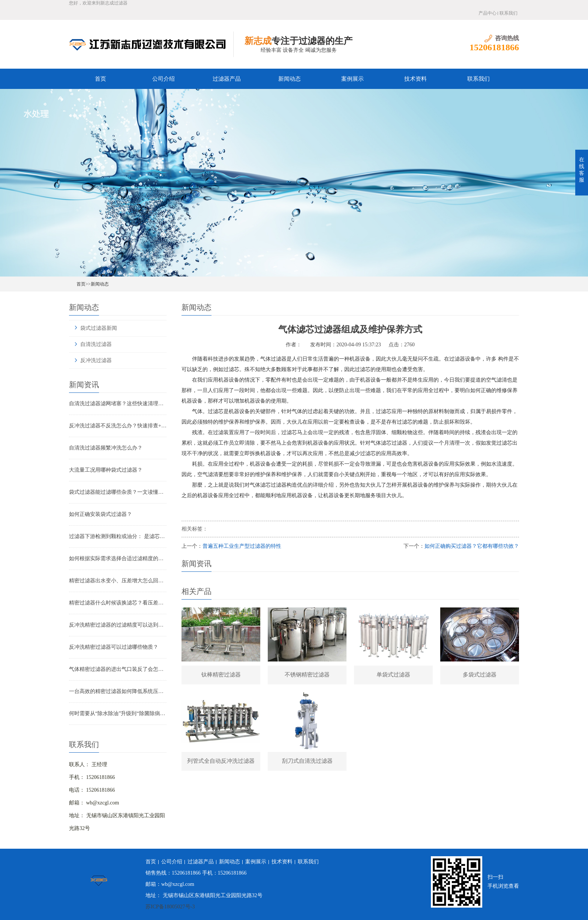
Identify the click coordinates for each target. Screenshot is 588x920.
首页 (100, 79)
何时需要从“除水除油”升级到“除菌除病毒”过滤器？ (118, 713)
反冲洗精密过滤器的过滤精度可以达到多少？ (118, 625)
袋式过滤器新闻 (99, 328)
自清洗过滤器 (96, 344)
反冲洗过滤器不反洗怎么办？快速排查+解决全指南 (118, 426)
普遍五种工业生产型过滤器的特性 (242, 546)
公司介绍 (163, 79)
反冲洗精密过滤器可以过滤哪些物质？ (114, 647)
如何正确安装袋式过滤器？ (100, 514)
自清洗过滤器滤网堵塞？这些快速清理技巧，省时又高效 (118, 404)
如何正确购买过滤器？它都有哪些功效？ (472, 546)
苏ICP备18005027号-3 (170, 907)
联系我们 (508, 13)
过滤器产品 (227, 79)
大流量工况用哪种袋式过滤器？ (106, 470)
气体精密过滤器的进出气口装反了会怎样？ (118, 669)
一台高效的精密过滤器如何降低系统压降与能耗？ (118, 691)
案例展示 (352, 79)
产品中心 (487, 13)
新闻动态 (289, 79)
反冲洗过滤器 (96, 360)
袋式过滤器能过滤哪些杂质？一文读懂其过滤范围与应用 (118, 492)
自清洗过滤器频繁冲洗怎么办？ (106, 448)
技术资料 (415, 79)
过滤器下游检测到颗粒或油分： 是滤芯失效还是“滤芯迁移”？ (118, 536)
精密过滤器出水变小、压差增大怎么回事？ (118, 581)
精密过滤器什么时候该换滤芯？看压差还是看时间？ (118, 603)
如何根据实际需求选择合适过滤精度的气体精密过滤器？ (118, 558)
